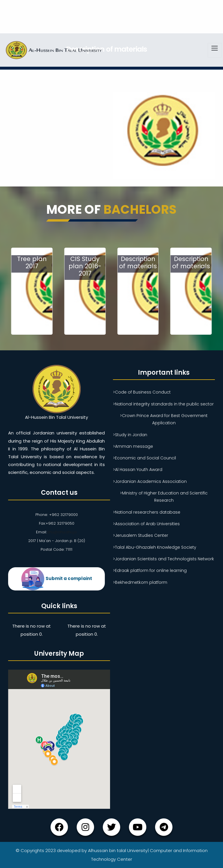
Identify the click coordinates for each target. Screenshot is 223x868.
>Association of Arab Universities (146, 524)
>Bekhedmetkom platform (140, 582)
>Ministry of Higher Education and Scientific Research (164, 497)
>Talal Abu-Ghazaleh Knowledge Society (155, 547)
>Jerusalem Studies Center (141, 535)
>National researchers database (147, 512)
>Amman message (133, 446)
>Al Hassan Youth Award (138, 470)
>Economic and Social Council (144, 458)
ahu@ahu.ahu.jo (62, 532)
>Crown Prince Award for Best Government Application (164, 419)
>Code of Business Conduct (142, 392)
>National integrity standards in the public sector (163, 404)
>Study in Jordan (130, 435)
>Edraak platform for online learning (150, 570)
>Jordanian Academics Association (150, 481)
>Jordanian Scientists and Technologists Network (163, 559)
